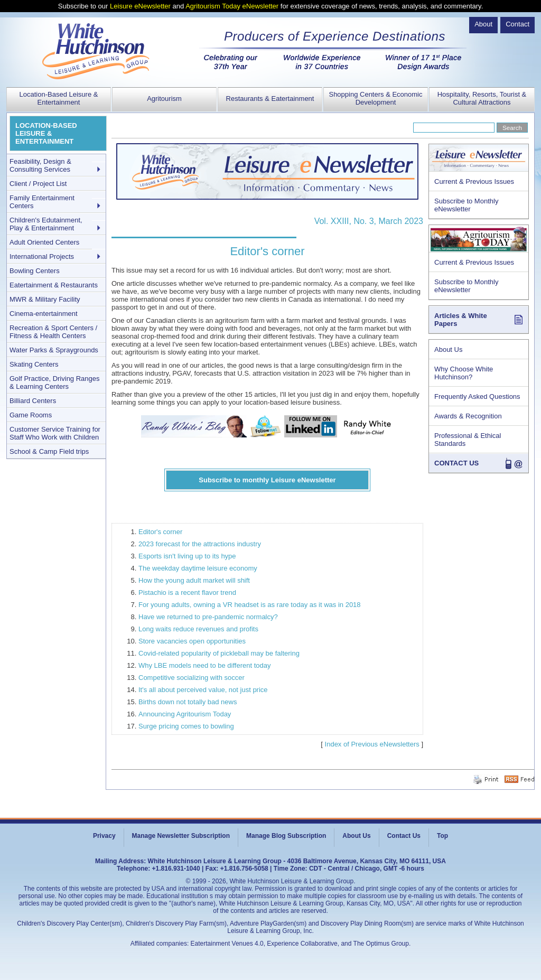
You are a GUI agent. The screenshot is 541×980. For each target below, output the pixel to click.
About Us (448, 349)
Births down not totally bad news (188, 702)
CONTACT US (456, 463)
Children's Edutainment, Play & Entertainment (46, 224)
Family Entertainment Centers (42, 202)
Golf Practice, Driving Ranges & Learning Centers (55, 382)
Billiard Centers (33, 401)
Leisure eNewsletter (140, 6)
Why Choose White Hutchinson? (464, 373)
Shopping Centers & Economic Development (375, 98)
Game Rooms (31, 415)
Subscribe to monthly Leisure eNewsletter (267, 480)
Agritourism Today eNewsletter (232, 6)
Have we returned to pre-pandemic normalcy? (208, 617)
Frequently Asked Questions (477, 396)
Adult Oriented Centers (44, 242)
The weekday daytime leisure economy (198, 568)
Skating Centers (34, 364)
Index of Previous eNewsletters (372, 744)
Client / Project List (38, 184)
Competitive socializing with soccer (192, 678)
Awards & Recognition (468, 416)
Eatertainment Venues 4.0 (227, 944)
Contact (517, 24)
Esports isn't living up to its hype (187, 556)
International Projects (42, 256)
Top (442, 836)
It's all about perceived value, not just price (203, 690)
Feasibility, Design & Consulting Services (40, 165)
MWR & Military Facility (45, 299)
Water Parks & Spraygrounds (54, 350)
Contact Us (404, 836)
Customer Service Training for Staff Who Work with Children (55, 433)
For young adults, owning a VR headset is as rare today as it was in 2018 (250, 605)
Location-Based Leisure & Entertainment (59, 98)
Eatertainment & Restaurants (54, 285)
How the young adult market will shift (194, 580)
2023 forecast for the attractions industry (200, 544)
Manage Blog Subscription (286, 836)
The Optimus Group (381, 944)
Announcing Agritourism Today (185, 714)
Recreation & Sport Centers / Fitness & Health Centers (53, 332)
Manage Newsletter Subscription (181, 836)
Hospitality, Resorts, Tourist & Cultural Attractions (482, 98)
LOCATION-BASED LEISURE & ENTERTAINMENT (46, 133)
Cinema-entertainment (44, 314)
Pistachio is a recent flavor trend (187, 592)
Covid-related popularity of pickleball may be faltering (219, 653)
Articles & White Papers (461, 320)
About (483, 24)
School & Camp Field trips (49, 451)
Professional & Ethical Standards (468, 440)
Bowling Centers (35, 271)
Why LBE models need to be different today (205, 665)
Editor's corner (160, 532)
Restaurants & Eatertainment (270, 99)
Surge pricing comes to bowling (186, 726)
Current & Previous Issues (474, 181)
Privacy (104, 836)
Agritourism (164, 99)
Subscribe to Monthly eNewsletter (466, 205)
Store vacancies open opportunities (192, 641)
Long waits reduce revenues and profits (198, 629)
